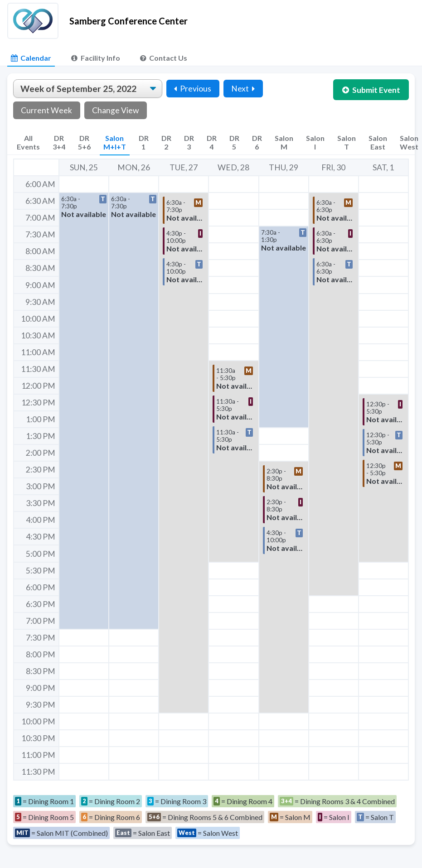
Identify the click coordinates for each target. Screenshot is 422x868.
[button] (84, 411)
